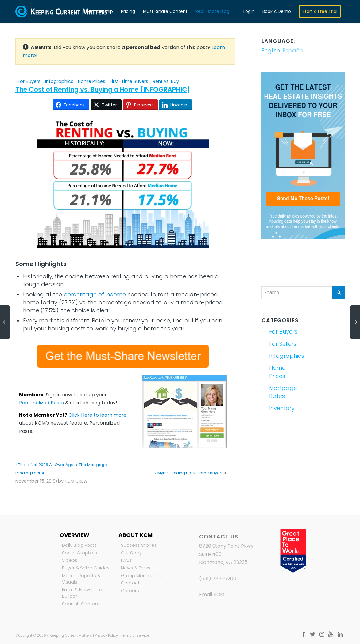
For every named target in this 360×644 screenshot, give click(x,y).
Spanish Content (81, 604)
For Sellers (283, 344)
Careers (130, 591)
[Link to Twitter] (312, 634)
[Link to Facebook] (303, 634)
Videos (70, 560)
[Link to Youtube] (331, 634)
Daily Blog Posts (79, 545)
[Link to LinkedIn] (340, 634)
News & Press (136, 568)
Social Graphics (79, 553)
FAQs (126, 560)
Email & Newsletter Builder (83, 593)
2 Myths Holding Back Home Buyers (189, 473)
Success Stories (139, 545)
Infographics (59, 81)
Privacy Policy (106, 635)
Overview (74, 535)
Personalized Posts (41, 403)
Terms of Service (135, 635)
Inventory (282, 408)
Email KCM (212, 594)
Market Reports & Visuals (81, 579)
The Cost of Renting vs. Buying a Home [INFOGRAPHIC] (103, 89)
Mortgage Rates (283, 392)
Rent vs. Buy (166, 81)
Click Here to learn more (97, 415)
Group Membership (143, 576)
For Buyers (29, 81)
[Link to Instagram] (322, 634)
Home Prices (92, 81)
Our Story (131, 553)
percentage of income (95, 294)
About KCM (135, 535)
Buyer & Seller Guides (86, 568)
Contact (130, 583)
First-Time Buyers (129, 81)
